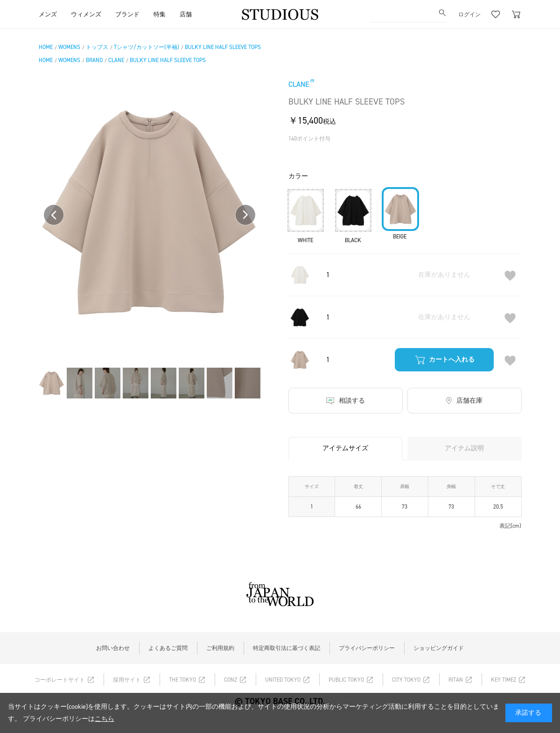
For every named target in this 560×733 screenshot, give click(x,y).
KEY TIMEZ (504, 680)
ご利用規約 (220, 648)
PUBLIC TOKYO (346, 680)
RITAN (456, 680)
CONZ (231, 680)
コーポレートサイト (60, 680)
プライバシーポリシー (367, 648)
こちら (105, 719)
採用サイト (127, 680)
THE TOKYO (182, 680)
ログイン (469, 14)
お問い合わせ (113, 648)
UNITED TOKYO (283, 680)
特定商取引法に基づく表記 (287, 648)
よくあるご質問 (168, 648)
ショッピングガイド (439, 648)
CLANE (299, 84)
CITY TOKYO (406, 680)
